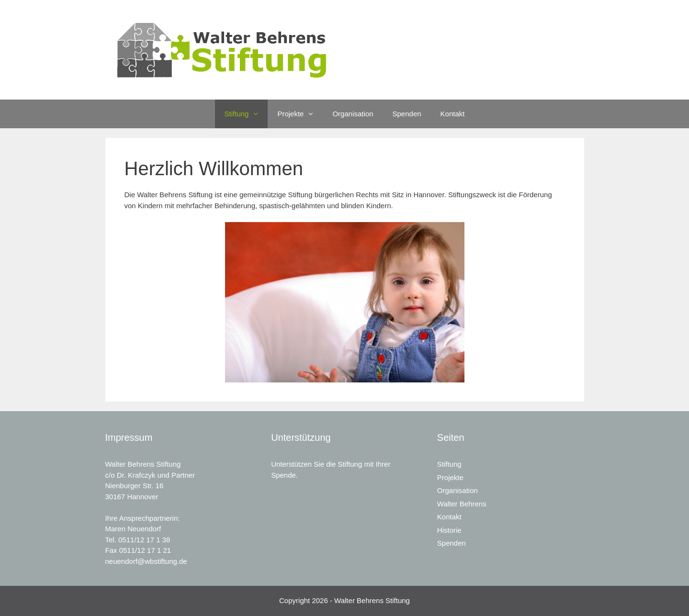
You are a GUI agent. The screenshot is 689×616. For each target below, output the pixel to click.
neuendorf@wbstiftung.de (146, 561)
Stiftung (246, 114)
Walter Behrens (462, 504)
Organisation (353, 114)
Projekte (300, 114)
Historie (449, 530)
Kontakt (453, 114)
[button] (258, 114)
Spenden (407, 114)
